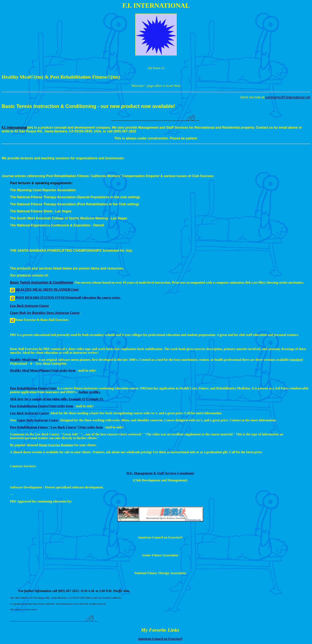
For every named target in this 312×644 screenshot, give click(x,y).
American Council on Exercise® (160, 639)
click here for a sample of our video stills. (39, 399)
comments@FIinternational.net (288, 97)
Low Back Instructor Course (29, 413)
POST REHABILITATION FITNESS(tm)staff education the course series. (68, 298)
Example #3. (95, 399)
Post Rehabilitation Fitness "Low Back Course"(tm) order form (56, 427)
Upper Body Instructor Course (38, 420)
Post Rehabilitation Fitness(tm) (33, 388)
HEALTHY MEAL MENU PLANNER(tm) (47, 289)
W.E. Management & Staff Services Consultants (160, 473)
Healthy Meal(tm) (24, 360)
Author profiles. (89, 392)
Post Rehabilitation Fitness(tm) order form (41, 406)
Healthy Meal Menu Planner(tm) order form (43, 370)
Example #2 (77, 399)
